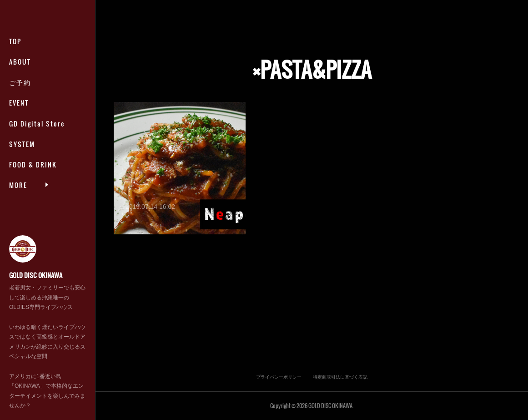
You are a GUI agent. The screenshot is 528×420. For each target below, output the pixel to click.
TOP (15, 51)
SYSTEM (22, 154)
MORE (18, 175)
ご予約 (20, 93)
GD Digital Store (37, 134)
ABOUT (20, 72)
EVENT (19, 113)
